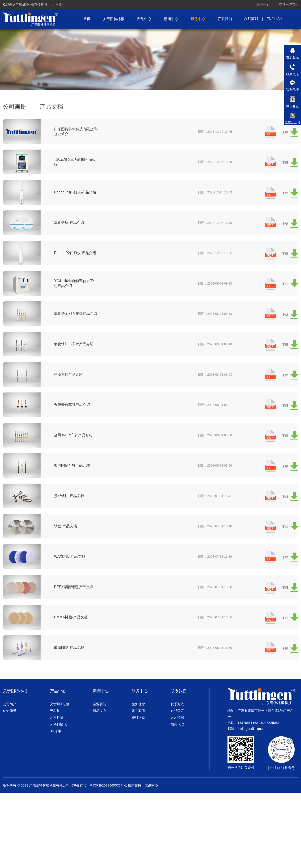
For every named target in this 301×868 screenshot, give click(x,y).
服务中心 (198, 19)
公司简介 (10, 722)
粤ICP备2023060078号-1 (108, 803)
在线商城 (251, 19)
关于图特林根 (114, 19)
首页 (87, 19)
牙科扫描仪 (58, 742)
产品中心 (144, 19)
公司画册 (15, 107)
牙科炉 (55, 729)
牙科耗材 (57, 735)
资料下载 (138, 735)
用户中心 (263, 4)
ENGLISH (274, 19)
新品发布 (100, 729)
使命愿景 (10, 729)
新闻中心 (171, 19)
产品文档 (51, 107)
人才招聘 (177, 735)
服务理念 (138, 722)
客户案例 (138, 729)
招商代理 (177, 742)
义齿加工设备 (60, 722)
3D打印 (55, 749)
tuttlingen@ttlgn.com (253, 747)
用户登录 (58, 4)
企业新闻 (100, 722)
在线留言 (177, 729)
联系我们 (225, 19)
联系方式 (177, 722)
